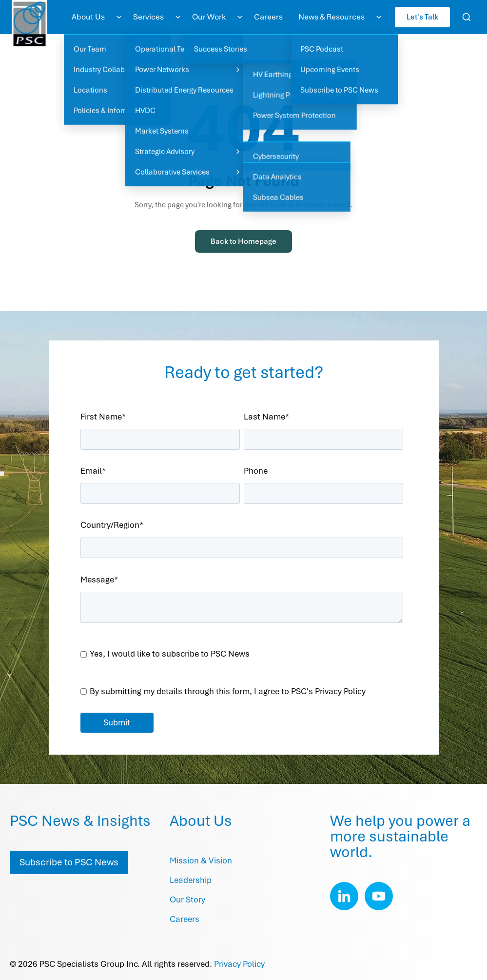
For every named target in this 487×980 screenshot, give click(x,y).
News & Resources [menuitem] (331, 17)
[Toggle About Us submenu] (119, 17)
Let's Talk (422, 17)
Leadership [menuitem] (191, 880)
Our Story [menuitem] (187, 900)
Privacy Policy (239, 964)
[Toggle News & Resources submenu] (379, 17)
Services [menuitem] (148, 17)
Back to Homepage (243, 241)
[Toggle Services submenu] (178, 17)
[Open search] (467, 17)
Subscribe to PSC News (69, 862)
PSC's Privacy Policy (328, 691)
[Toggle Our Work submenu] (240, 17)
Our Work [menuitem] (209, 17)
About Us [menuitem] (88, 17)
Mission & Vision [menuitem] (201, 860)
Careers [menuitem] (268, 17)
